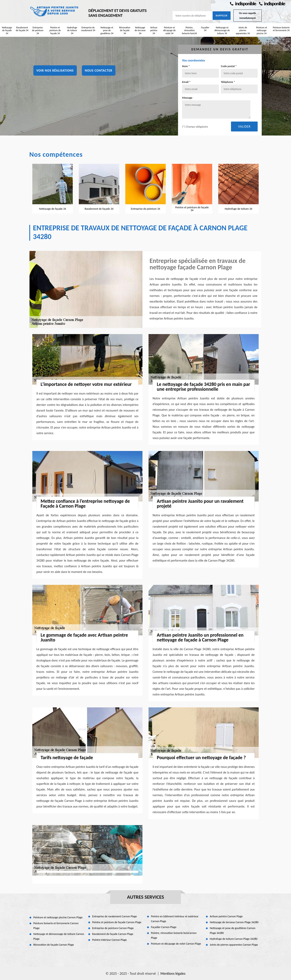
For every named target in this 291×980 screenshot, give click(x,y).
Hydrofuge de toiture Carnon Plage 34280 (234, 939)
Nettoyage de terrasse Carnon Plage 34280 (234, 922)
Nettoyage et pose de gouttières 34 (107, 30)
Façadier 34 (205, 29)
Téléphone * (228, 82)
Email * (186, 82)
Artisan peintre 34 (154, 30)
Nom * (186, 66)
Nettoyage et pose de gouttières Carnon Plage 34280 (233, 931)
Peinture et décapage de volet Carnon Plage (176, 944)
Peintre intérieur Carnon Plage (109, 940)
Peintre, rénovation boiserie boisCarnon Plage (174, 935)
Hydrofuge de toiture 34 (72, 30)
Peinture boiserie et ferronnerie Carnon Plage (56, 926)
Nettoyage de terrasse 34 (140, 30)
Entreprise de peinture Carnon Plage (113, 928)
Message (187, 98)
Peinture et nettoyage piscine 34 (261, 30)
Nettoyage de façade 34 (7, 30)
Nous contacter (99, 70)
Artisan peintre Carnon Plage (226, 916)
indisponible (243, 4)
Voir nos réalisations (55, 70)
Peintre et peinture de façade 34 (55, 30)
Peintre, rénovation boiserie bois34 (189, 30)
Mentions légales (173, 974)
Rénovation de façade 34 (125, 30)
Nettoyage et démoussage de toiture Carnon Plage (59, 936)
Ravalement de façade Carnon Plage (113, 934)
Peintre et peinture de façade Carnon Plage (117, 922)
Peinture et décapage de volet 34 (170, 30)
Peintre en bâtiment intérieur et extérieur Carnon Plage (175, 919)
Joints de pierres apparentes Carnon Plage (234, 945)
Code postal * (229, 66)
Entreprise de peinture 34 (38, 30)
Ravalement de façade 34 (22, 29)
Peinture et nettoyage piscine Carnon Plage (58, 917)
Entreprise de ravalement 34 (88, 29)
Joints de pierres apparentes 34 (243, 30)
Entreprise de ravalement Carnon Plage (114, 916)
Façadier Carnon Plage (164, 927)
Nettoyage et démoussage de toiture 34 (222, 30)
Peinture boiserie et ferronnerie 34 (281, 29)
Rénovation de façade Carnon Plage (54, 945)
